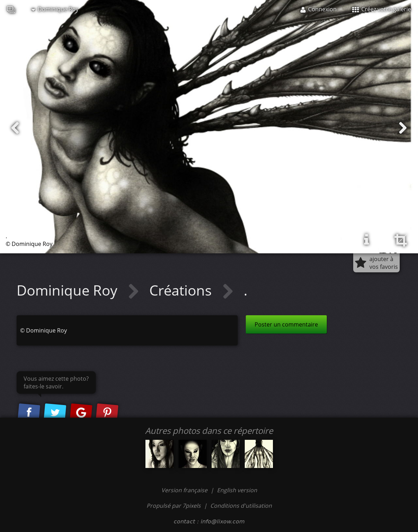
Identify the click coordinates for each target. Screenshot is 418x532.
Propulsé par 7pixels (174, 506)
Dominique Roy (55, 9)
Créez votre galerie (382, 9)
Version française (185, 490)
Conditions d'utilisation (241, 506)
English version (237, 490)
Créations (182, 290)
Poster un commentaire (286, 324)
